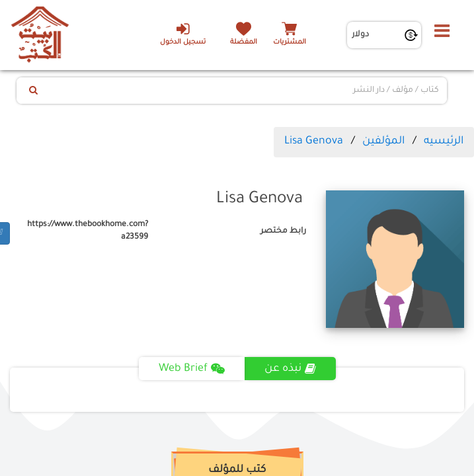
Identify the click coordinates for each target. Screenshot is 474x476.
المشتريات (290, 43)
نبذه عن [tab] (290, 369)
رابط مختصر (283, 231)
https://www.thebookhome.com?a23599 (88, 231)
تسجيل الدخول (183, 34)
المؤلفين (383, 141)
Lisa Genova (314, 141)
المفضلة (244, 43)
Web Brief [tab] (192, 369)
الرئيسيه (444, 141)
